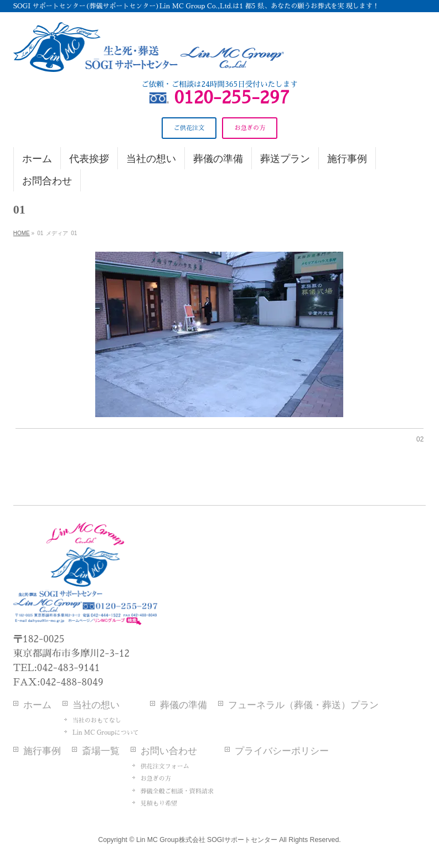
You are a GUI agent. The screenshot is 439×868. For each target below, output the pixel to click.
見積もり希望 (159, 804)
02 (420, 439)
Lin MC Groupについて (106, 733)
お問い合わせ (169, 751)
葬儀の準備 (184, 705)
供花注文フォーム (165, 766)
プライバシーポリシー (282, 751)
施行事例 (42, 751)
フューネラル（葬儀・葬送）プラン (303, 705)
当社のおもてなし (97, 721)
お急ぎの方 (156, 779)
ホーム (37, 705)
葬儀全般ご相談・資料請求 (177, 791)
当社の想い (96, 705)
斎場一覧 (101, 751)
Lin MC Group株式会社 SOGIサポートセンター (207, 840)
